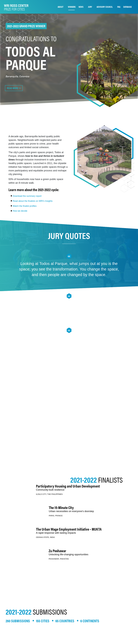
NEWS (81, 7)
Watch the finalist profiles (25, 206)
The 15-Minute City (61, 507)
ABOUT (61, 7)
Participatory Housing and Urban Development (68, 486)
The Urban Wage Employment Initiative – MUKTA (69, 529)
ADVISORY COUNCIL (105, 7)
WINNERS (72, 7)
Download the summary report (27, 196)
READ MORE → (14, 88)
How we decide (20, 211)
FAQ (119, 7)
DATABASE (127, 7)
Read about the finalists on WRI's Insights (33, 201)
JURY (90, 7)
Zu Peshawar (57, 551)
